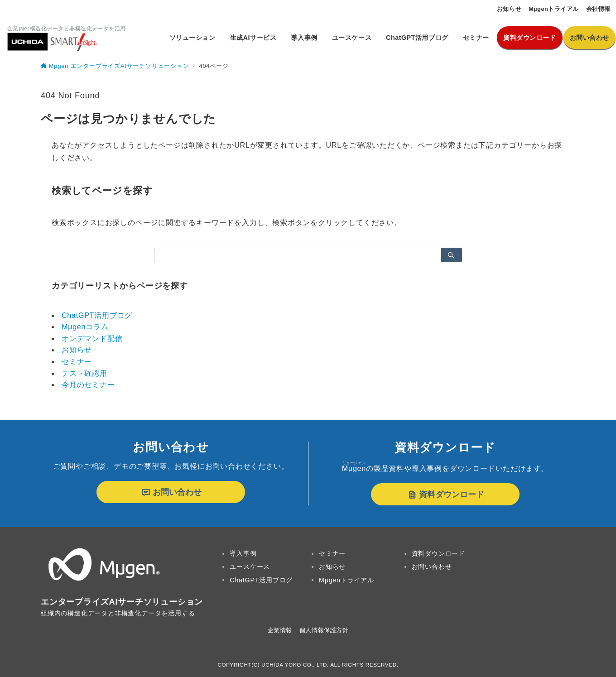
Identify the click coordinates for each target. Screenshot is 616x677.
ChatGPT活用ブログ (97, 315)
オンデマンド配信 (92, 338)
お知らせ (77, 350)
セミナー (77, 362)
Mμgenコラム (85, 327)
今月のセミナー (88, 385)
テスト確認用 (84, 373)
